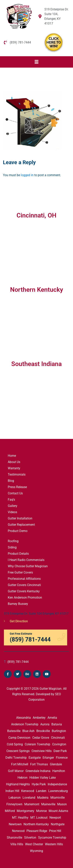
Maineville (48, 804)
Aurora (45, 724)
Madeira (43, 798)
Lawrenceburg (58, 791)
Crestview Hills (42, 751)
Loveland (29, 798)
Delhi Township (16, 758)
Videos (12, 512)
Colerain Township (37, 744)
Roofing (13, 541)
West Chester (34, 844)
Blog (11, 481)
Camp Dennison (19, 738)
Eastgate (35, 758)
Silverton (30, 838)
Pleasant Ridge (37, 831)
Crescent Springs (18, 751)
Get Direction (16, 621)
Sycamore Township (52, 838)
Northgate (58, 824)
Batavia (57, 724)
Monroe (41, 811)
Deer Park (60, 751)
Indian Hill (12, 791)
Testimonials (17, 474)
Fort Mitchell (20, 764)
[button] (36, 62)
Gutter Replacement (21, 525)
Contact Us (15, 493)
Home (12, 456)
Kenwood (28, 791)
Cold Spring (15, 744)
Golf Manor (16, 771)
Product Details (18, 554)
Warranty (14, 468)
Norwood (18, 831)
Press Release (17, 487)
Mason (62, 804)
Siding (12, 547)
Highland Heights (18, 784)
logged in (27, 175)
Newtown (15, 824)
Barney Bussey (18, 604)
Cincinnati (58, 738)
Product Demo (18, 531)
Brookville (43, 731)
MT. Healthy (20, 818)
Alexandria (23, 718)
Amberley (39, 718)
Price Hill (55, 831)
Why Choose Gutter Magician (28, 566)
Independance (57, 784)
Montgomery (26, 811)
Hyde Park (39, 784)
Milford (10, 811)
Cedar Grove (41, 738)
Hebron (22, 778)
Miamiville (58, 798)
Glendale (56, 764)
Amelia (52, 718)
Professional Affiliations (24, 579)
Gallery (13, 506)
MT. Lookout (39, 818)
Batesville (14, 731)
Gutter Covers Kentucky (24, 591)
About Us (14, 462)
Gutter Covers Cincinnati (24, 585)
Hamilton (59, 771)
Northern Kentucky (36, 824)
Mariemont (32, 804)
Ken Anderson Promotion (25, 598)
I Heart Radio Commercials (26, 560)
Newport (55, 818)
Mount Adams (58, 811)
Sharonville (15, 838)
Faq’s (11, 500)
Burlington (59, 731)
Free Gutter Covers (20, 572)
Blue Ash (28, 731)
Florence (62, 758)
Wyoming (36, 851)
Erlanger (48, 758)
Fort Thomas (39, 764)
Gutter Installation (20, 518)
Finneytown (14, 804)
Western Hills (54, 844)
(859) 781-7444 (16, 662)
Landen (41, 791)
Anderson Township (25, 724)
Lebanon (15, 798)
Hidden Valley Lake (43, 778)
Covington (59, 744)
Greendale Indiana (38, 771)
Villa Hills (17, 844)
